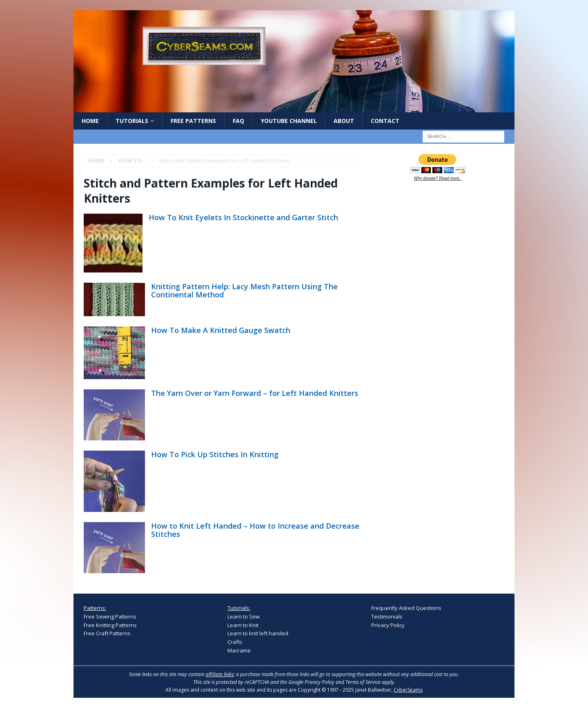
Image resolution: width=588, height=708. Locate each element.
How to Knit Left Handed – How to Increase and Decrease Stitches (255, 530)
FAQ (238, 121)
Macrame (239, 650)
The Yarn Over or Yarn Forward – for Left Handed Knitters (255, 393)
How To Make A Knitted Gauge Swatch (221, 330)
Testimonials (387, 616)
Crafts (235, 642)
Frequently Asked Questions (406, 608)
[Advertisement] (432, 315)
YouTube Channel (289, 121)
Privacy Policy (388, 625)
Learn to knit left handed (258, 633)
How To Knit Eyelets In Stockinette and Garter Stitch (243, 217)
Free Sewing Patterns (110, 616)
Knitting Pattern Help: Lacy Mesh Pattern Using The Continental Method (244, 290)
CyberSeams (408, 690)
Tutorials (132, 121)
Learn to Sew (244, 616)
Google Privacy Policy (311, 682)
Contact (385, 121)
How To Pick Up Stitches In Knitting (215, 454)
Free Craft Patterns (107, 633)
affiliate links (220, 674)
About (344, 121)
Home (90, 121)
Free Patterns (193, 121)
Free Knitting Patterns (110, 625)
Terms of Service (363, 682)
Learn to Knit (243, 625)
